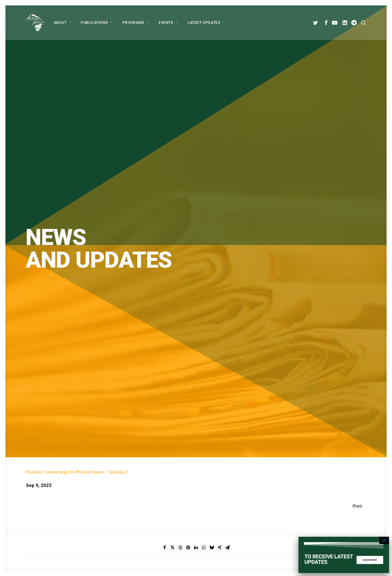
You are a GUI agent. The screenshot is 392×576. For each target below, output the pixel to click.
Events (164, 512)
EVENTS (168, 23)
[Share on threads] (180, 261)
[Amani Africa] (35, 23)
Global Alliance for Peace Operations (62, 407)
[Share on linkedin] (196, 261)
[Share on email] (228, 261)
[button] (316, 23)
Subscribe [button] (223, 352)
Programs (136, 23)
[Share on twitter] (173, 261)
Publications (97, 23)
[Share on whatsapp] (204, 261)
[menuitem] (62, 23)
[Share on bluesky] (212, 261)
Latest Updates (206, 23)
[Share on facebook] (165, 261)
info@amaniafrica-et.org (319, 488)
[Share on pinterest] (188, 261)
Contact (165, 520)
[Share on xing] (220, 261)
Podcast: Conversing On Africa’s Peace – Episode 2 (77, 185)
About (62, 23)
